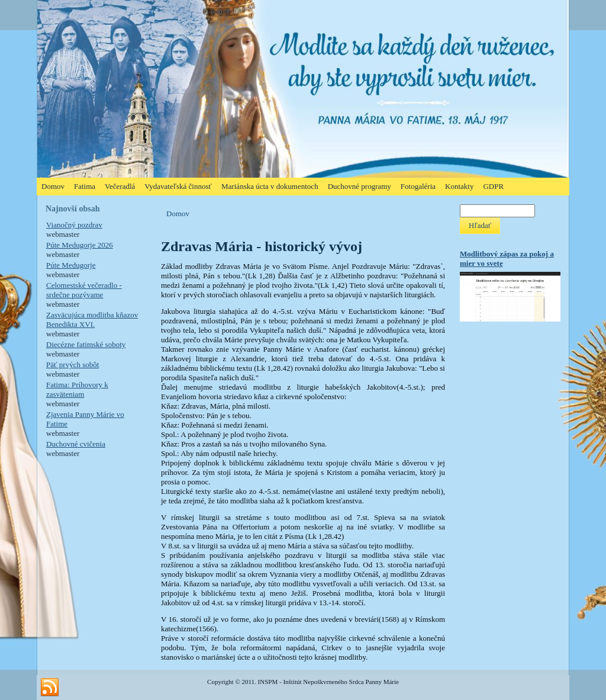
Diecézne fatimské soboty (86, 344)
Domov (178, 213)
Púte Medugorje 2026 (80, 245)
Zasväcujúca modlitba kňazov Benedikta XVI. (92, 320)
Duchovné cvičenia (76, 444)
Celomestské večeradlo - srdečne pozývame (84, 290)
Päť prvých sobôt (72, 365)
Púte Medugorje (71, 265)
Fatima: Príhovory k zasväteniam (77, 389)
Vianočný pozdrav (74, 225)
